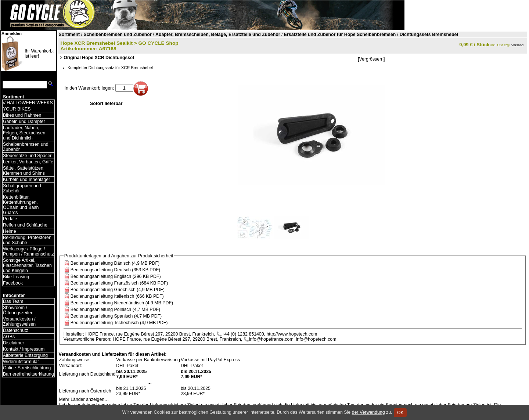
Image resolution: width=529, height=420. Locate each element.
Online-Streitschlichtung (27, 368)
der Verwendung (368, 412)
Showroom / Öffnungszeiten (18, 310)
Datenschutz (16, 330)
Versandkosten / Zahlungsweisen (19, 322)
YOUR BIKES (17, 109)
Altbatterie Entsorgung (25, 355)
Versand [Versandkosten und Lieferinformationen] (517, 45)
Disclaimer (14, 343)
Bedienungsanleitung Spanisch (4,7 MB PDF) (116, 316)
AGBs (9, 337)
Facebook (13, 283)
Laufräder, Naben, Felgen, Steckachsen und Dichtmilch (24, 133)
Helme (10, 231)
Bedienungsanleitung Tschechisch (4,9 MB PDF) (119, 323)
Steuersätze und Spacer (27, 156)
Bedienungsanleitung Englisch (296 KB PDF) (116, 276)
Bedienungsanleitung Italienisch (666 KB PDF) (117, 296)
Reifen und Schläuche (25, 225)
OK (400, 413)
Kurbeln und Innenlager (26, 180)
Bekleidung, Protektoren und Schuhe (27, 240)
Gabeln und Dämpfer (24, 122)
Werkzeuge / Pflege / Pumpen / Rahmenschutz (28, 251)
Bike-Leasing (16, 277)
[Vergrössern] (371, 59)
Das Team (13, 301)
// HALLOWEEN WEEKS (28, 103)
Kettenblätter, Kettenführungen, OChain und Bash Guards (21, 205)
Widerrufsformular (21, 362)
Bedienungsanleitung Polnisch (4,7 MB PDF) (115, 309)
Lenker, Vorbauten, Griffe (28, 162)
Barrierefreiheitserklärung (28, 374)
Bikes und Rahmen (22, 115)
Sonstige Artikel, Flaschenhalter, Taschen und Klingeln (27, 265)
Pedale (10, 219)
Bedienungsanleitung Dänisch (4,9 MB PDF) (115, 263)
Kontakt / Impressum (24, 349)
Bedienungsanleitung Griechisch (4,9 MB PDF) (118, 290)
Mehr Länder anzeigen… (84, 399)
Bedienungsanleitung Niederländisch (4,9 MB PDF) (122, 303)
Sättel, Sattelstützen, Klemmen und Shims (24, 171)
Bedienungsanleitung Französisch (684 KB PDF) (119, 283)
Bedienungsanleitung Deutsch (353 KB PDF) (115, 270)
